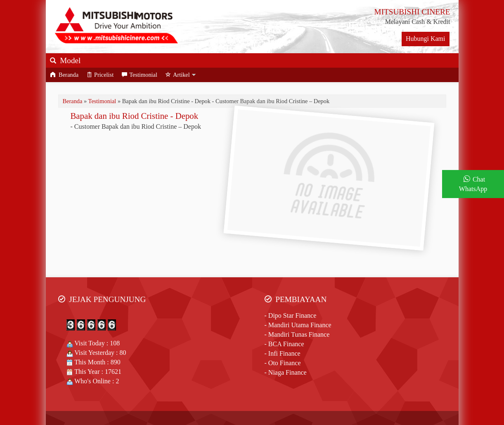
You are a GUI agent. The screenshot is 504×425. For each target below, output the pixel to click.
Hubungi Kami (426, 39)
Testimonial (140, 75)
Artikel (178, 75)
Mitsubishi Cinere (213, 400)
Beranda (64, 75)
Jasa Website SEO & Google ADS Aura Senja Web (252, 409)
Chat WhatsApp (473, 184)
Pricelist (100, 75)
